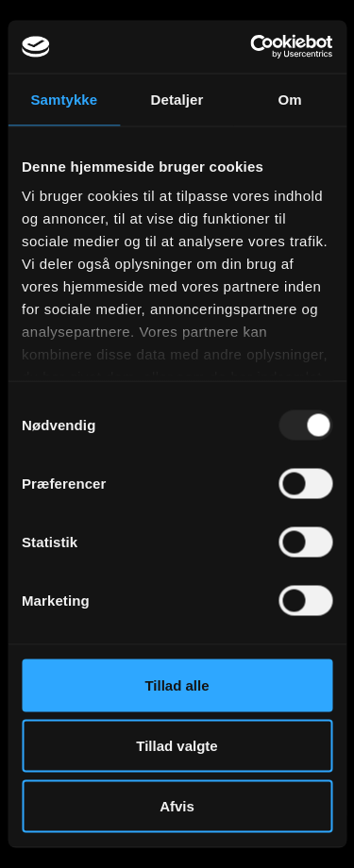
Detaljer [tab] (177, 99)
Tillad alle (177, 684)
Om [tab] (290, 99)
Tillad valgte (177, 745)
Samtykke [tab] (64, 99)
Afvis (177, 805)
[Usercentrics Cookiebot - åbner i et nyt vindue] (252, 47)
